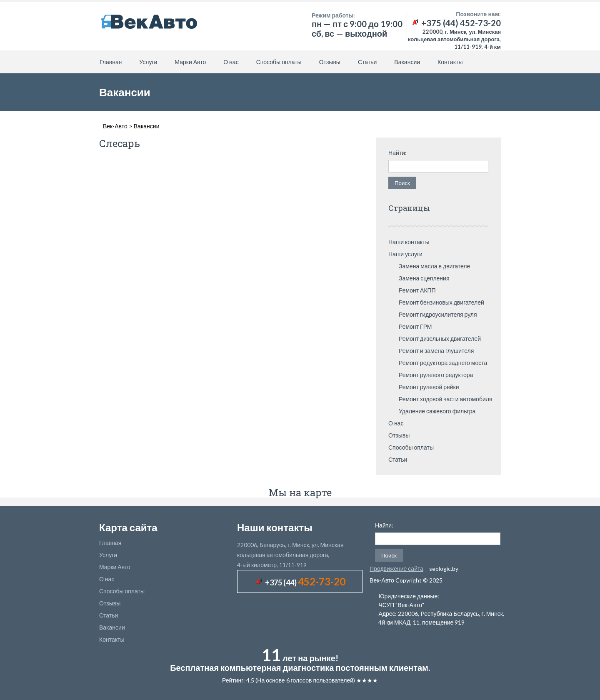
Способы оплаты (279, 62)
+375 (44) (305, 582)
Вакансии (407, 62)
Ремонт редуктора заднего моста (443, 363)
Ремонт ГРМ (415, 326)
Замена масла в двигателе (434, 266)
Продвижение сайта (396, 569)
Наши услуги (405, 254)
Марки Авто (190, 62)
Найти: (397, 153)
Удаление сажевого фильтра (437, 411)
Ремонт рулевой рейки (429, 387)
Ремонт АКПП (417, 290)
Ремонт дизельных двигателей (440, 339)
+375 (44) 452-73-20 (456, 23)
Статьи (367, 62)
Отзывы (330, 62)
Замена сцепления (424, 278)
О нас (231, 62)
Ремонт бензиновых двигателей (441, 302)
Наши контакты (409, 242)
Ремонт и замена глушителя (436, 351)
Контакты (450, 62)
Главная (111, 62)
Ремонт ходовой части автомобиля (446, 399)
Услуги (148, 62)
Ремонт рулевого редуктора (436, 375)
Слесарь (120, 143)
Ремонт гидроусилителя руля (438, 314)
